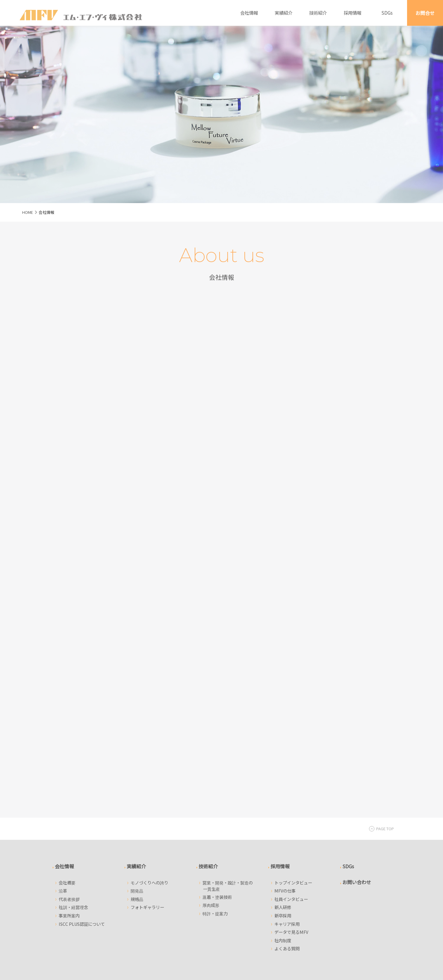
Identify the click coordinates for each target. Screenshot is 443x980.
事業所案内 (69, 751)
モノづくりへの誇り (149, 718)
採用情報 (353, 13)
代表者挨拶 (69, 735)
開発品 (137, 726)
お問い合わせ (357, 718)
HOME (28, 212)
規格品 (137, 735)
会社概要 (67, 718)
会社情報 (249, 13)
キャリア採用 (287, 760)
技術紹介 (318, 13)
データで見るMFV (291, 768)
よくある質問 (287, 784)
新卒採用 (283, 751)
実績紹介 (284, 13)
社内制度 (283, 776)
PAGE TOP (381, 664)
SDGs (387, 13)
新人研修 (283, 743)
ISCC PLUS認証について (82, 760)
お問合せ (425, 13)
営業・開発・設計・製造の (228, 722)
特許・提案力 (215, 749)
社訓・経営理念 (73, 743)
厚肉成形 (211, 741)
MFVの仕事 (285, 726)
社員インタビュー (291, 735)
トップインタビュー (293, 718)
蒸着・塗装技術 (217, 733)
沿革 (63, 726)
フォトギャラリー (147, 743)
